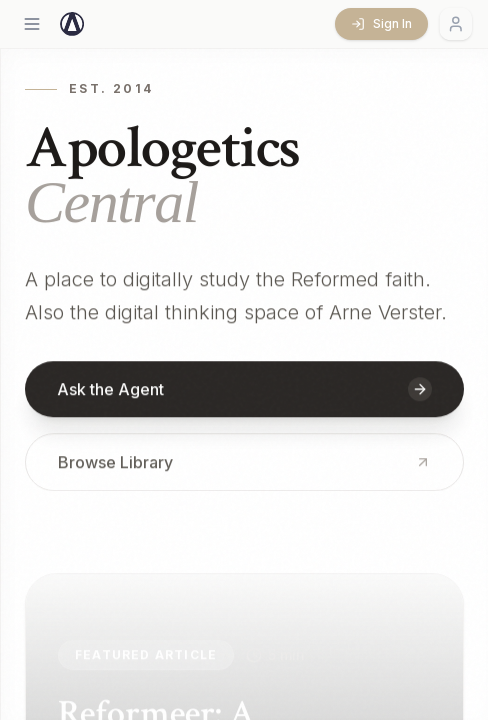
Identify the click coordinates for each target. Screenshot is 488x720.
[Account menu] (456, 24)
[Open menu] (32, 24)
